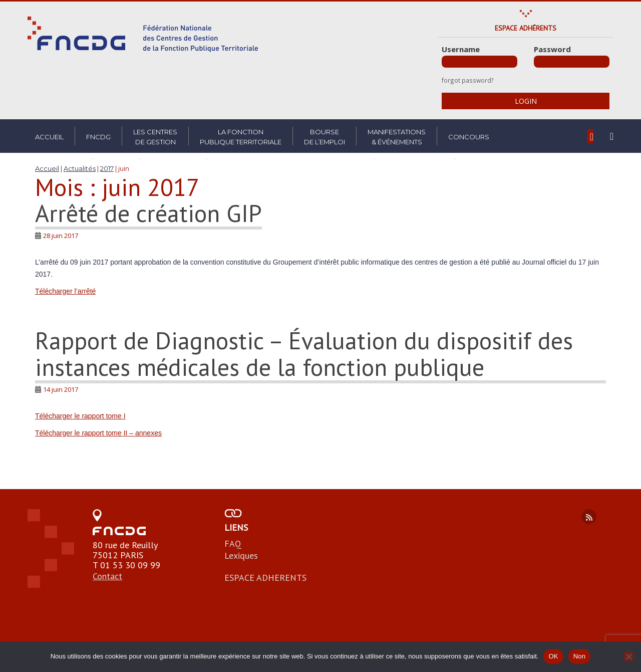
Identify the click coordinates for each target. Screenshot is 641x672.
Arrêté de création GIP (148, 213)
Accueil (49, 137)
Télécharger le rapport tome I (80, 416)
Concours (469, 137)
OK (553, 656)
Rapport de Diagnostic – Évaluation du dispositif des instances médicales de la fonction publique (304, 354)
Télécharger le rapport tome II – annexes (98, 433)
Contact (107, 576)
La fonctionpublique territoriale (241, 137)
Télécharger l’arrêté (65, 291)
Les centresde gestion (155, 137)
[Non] (628, 656)
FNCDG (98, 137)
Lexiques (241, 555)
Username (461, 49)
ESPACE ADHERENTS (265, 578)
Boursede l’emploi (325, 137)
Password (552, 49)
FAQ (233, 543)
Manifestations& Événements (397, 137)
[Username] (479, 62)
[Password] (572, 62)
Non (580, 656)
